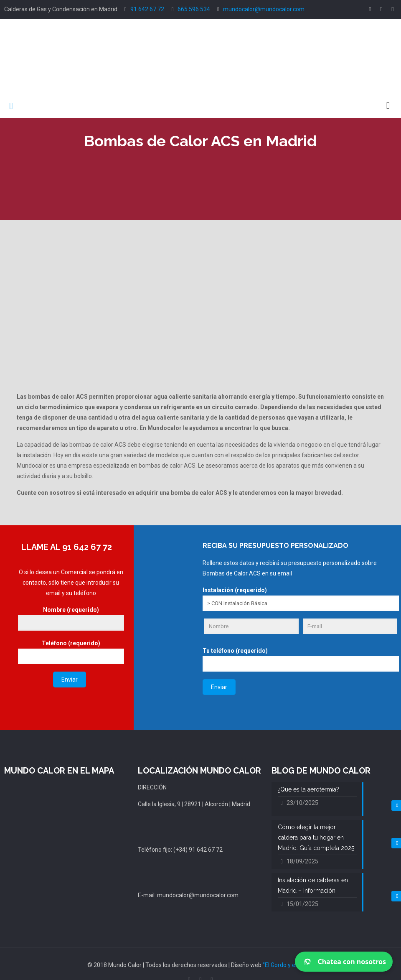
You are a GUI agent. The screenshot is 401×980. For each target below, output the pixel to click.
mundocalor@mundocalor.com (264, 9)
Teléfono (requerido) (71, 652)
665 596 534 (194, 9)
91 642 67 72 (147, 9)
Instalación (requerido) (301, 599)
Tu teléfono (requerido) (301, 659)
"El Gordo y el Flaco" (288, 965)
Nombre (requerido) (71, 619)
